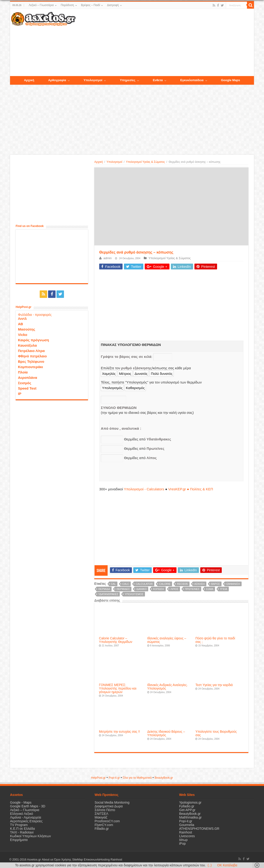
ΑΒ (21, 324)
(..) (209, 865)
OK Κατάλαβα (227, 865)
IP (20, 394)
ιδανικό (141, 589)
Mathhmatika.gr (190, 817)
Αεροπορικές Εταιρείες (26, 821)
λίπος (174, 589)
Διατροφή (113, 5)
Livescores (187, 836)
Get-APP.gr (187, 810)
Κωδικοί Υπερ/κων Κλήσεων (30, 836)
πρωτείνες (192, 589)
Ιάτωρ (183, 840)
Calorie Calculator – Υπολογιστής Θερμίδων (116, 640)
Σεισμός (25, 383)
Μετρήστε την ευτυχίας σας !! (120, 732)
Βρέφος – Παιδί (90, 5)
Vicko (23, 335)
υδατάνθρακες (108, 594)
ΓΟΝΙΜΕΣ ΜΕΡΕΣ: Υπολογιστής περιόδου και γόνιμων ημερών (118, 688)
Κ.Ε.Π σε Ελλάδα (22, 829)
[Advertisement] (165, 43)
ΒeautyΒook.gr (164, 778)
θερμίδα (104, 589)
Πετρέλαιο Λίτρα (31, 351)
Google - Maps (21, 802)
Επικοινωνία (92, 860)
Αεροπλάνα (28, 378)
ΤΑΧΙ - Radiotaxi (22, 832)
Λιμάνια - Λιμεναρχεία (26, 817)
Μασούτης (27, 329)
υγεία (224, 589)
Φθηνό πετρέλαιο (32, 356)
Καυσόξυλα (27, 345)
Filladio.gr (102, 829)
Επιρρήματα (19, 840)
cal (113, 584)
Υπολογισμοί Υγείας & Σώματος (145, 162)
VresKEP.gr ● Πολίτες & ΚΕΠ (191, 489)
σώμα (210, 589)
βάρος (216, 584)
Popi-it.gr (114, 778)
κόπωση (158, 589)
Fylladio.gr (187, 806)
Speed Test (27, 388)
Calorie (165, 584)
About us (47, 860)
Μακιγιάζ (101, 817)
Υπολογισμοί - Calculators (144, 489)
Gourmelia (187, 825)
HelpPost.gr (98, 778)
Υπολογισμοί (114, 162)
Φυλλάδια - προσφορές (35, 315)
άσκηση (200, 584)
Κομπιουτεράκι (30, 367)
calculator (144, 584)
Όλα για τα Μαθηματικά (137, 778)
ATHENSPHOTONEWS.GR (199, 829)
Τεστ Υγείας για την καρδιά (214, 685)
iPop (183, 844)
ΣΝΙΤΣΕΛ (101, 814)
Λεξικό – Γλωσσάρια (41, 5)
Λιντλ (22, 319)
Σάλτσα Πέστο (105, 810)
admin (107, 258)
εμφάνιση (233, 584)
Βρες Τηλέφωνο (31, 361)
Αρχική (99, 162)
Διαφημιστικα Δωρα (109, 806)
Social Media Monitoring (112, 802)
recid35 (182, 584)
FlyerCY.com (104, 825)
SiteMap (77, 860)
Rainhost (186, 832)
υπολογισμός (134, 594)
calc (126, 584)
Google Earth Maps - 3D (28, 806)
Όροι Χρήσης (63, 860)
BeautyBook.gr (190, 814)
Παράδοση (67, 5)
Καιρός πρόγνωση (33, 340)
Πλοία (23, 372)
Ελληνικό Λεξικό (22, 814)
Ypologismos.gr (190, 802)
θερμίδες (123, 589)
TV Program (19, 825)
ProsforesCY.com (107, 821)
